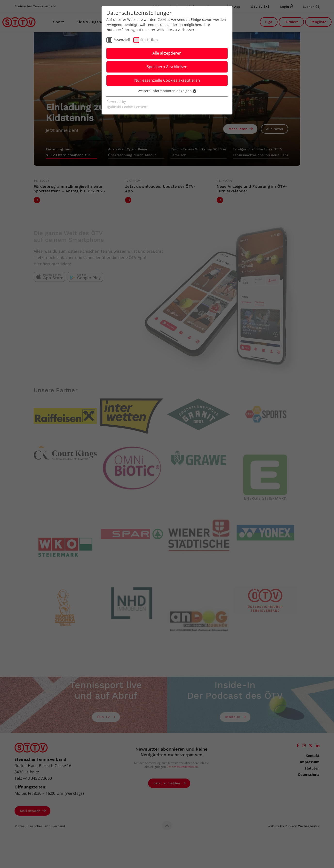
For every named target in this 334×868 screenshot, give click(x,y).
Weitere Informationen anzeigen (167, 91)
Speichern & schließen (167, 67)
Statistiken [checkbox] (149, 40)
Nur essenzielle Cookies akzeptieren (167, 80)
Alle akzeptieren (167, 53)
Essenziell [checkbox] (122, 40)
